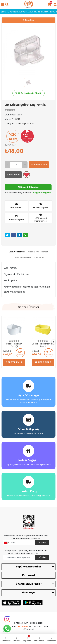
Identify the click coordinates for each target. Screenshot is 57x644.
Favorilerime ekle (27, 175)
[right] (54, 342)
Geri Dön (29, 20)
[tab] (17, 252)
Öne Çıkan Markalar (28, 584)
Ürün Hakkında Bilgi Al (28, 93)
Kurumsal (28, 575)
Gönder (42, 543)
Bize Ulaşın (29, 593)
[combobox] (7, 543)
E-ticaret (23, 626)
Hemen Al (13, 175)
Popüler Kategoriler (29, 567)
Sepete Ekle (39, 165)
